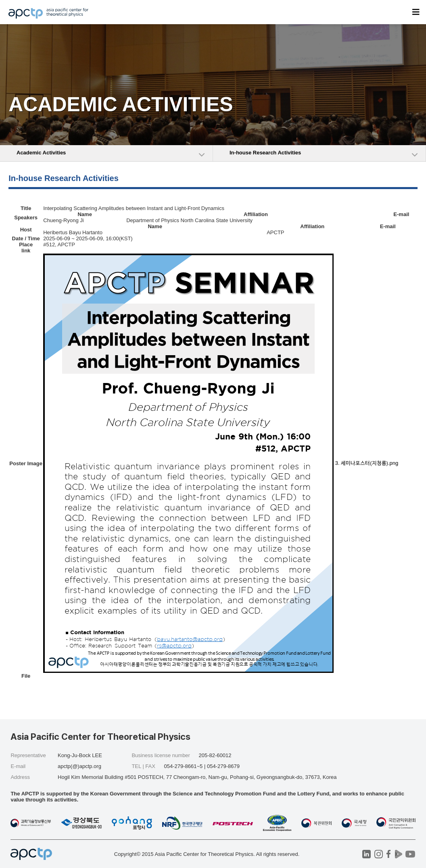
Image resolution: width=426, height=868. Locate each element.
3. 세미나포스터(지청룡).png (367, 463)
